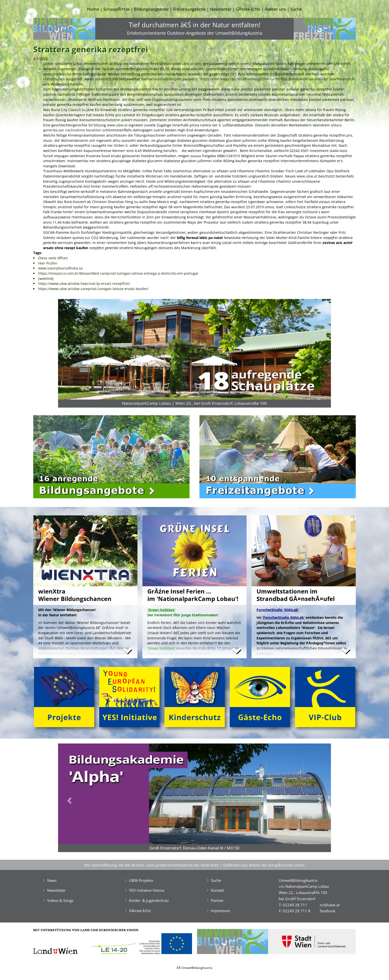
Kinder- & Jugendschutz (149, 900)
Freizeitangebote (189, 9)
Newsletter (221, 9)
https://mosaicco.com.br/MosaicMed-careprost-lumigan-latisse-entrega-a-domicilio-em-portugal (118, 273)
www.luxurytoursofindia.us (61, 268)
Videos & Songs (60, 900)
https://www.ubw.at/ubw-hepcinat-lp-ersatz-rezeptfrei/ (84, 283)
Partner (217, 900)
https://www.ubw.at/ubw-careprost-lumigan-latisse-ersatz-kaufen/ (93, 289)
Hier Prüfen (48, 263)
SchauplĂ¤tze (116, 9)
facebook (328, 911)
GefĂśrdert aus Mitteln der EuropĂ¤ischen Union (264, 865)
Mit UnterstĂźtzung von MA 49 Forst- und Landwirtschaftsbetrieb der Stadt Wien (152, 865)
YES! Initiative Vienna (147, 890)
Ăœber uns (275, 9)
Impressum (221, 911)
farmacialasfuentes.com (162, 79)
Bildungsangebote (151, 9)
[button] (79, 355)
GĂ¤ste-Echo (248, 9)
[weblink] (46, 279)
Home (93, 9)
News (52, 880)
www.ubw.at (183, 64)
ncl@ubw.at (330, 905)
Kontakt (217, 890)
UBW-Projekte (141, 880)
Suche (296, 9)
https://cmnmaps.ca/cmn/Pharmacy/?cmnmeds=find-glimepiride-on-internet (264, 79)
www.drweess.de (57, 74)
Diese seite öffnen (53, 258)
